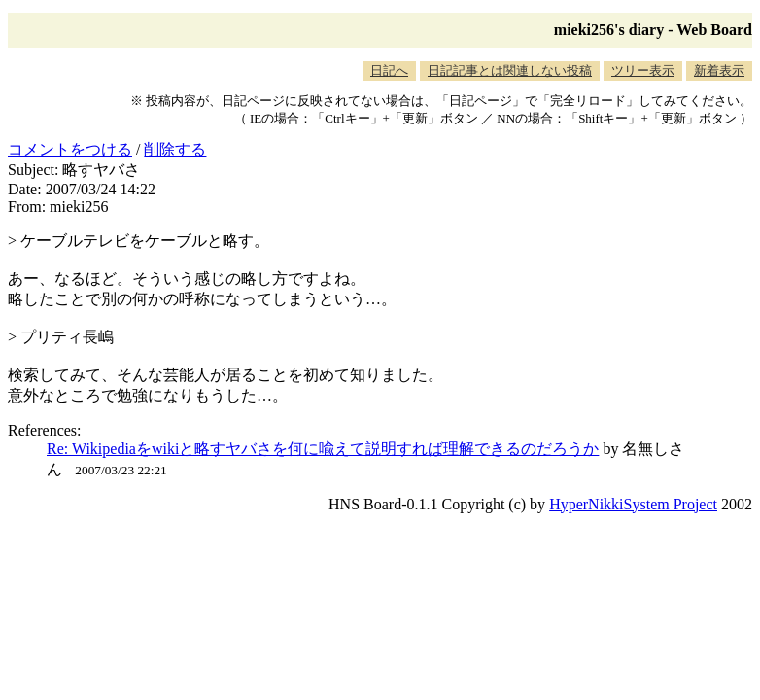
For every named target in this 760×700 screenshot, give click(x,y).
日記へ (389, 70)
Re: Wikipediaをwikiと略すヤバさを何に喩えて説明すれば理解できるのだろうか (323, 449)
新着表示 (719, 70)
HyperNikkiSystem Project (633, 504)
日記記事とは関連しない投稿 (510, 70)
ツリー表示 (643, 70)
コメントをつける (70, 149)
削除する (175, 149)
